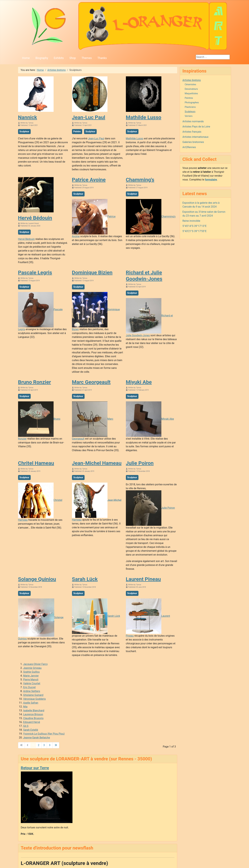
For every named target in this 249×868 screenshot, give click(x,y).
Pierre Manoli (31, 680)
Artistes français (192, 132)
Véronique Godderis (35, 699)
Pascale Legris (35, 272)
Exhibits (59, 58)
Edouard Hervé (32, 722)
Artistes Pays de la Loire (196, 127)
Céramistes (191, 84)
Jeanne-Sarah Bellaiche (37, 738)
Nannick (28, 117)
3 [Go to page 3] (44, 745)
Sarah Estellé (31, 730)
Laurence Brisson (33, 714)
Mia (25, 707)
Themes (87, 58)
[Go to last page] (56, 745)
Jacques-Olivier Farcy (36, 664)
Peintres (189, 98)
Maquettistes (191, 93)
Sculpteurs (190, 112)
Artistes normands (193, 121)
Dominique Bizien (92, 272)
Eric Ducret (29, 687)
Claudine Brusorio (33, 718)
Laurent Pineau (143, 579)
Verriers (189, 116)
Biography (42, 58)
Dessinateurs (191, 89)
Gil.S (26, 726)
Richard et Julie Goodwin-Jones (144, 276)
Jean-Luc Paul (89, 117)
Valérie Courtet (32, 683)
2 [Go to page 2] (39, 745)
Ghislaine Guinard (33, 695)
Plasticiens (190, 107)
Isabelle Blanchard (34, 710)
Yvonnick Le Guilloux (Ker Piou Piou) (44, 734)
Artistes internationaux (196, 137)
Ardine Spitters (32, 691)
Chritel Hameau (36, 463)
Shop (73, 58)
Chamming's (140, 180)
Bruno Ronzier (35, 382)
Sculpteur (24, 131)
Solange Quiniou (37, 579)
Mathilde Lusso (144, 117)
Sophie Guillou (31, 672)
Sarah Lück (85, 579)
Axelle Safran (31, 703)
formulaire (211, 180)
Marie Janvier (31, 676)
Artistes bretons (192, 80)
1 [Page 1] (33, 745)
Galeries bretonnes (193, 142)
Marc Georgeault (91, 382)
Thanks (102, 58)
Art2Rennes (189, 147)
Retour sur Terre (35, 768)
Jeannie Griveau (32, 668)
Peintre (77, 131)
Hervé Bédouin (35, 218)
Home (26, 58)
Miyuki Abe (139, 382)
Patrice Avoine (89, 180)
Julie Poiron (140, 463)
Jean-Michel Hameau (97, 463)
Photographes (192, 102)
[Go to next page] (50, 745)
